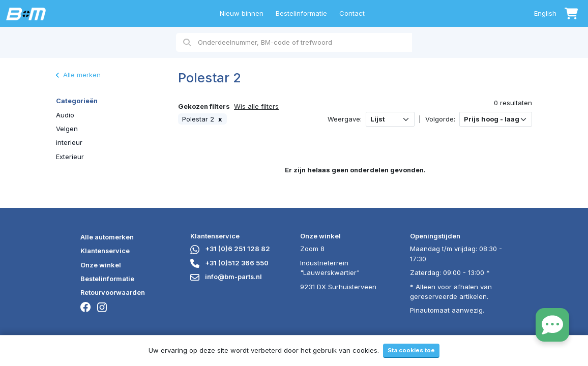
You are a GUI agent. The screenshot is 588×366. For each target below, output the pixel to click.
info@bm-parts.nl (226, 277)
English (545, 13)
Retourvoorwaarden (113, 292)
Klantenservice (105, 251)
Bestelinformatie (301, 13)
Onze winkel (101, 265)
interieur (69, 142)
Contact (352, 13)
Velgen (67, 129)
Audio (65, 115)
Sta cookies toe (411, 350)
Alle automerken (107, 237)
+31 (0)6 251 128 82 (230, 249)
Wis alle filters (256, 106)
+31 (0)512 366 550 (229, 263)
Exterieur (70, 157)
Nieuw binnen (242, 13)
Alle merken (78, 75)
